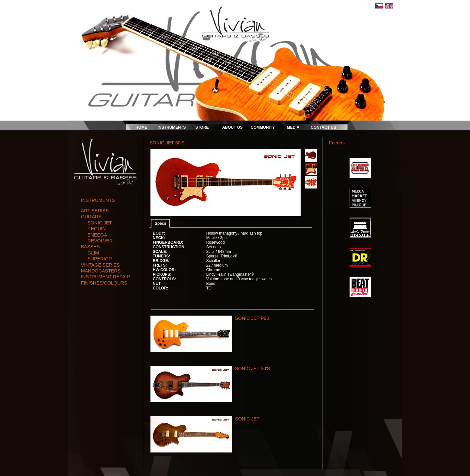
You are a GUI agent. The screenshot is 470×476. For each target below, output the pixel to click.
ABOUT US (233, 127)
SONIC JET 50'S (252, 369)
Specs (160, 223)
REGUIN (97, 229)
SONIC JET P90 (252, 318)
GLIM (93, 253)
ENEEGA (97, 235)
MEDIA (293, 127)
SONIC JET (100, 223)
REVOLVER (100, 241)
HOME (141, 127)
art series (95, 211)
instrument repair (106, 277)
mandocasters (101, 271)
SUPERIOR (100, 259)
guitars (91, 217)
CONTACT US (323, 127)
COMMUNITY (263, 127)
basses (90, 247)
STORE (202, 127)
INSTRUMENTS (172, 127)
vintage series (100, 265)
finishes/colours (104, 283)
